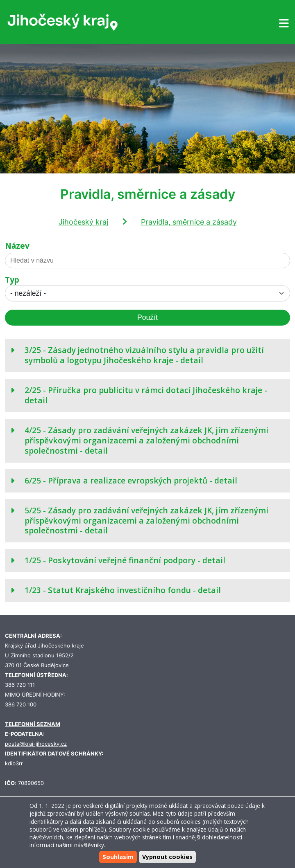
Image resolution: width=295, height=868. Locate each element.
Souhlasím (118, 857)
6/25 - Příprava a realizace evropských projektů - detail (131, 480)
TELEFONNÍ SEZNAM (33, 724)
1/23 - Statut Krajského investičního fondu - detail (123, 590)
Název (17, 246)
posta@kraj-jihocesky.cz (36, 744)
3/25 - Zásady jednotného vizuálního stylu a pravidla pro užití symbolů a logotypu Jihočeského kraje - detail (144, 355)
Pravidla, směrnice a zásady (189, 222)
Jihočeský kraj (83, 222)
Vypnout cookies (167, 857)
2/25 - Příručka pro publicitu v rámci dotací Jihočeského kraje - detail (146, 395)
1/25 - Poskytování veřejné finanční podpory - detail (125, 560)
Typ (12, 280)
